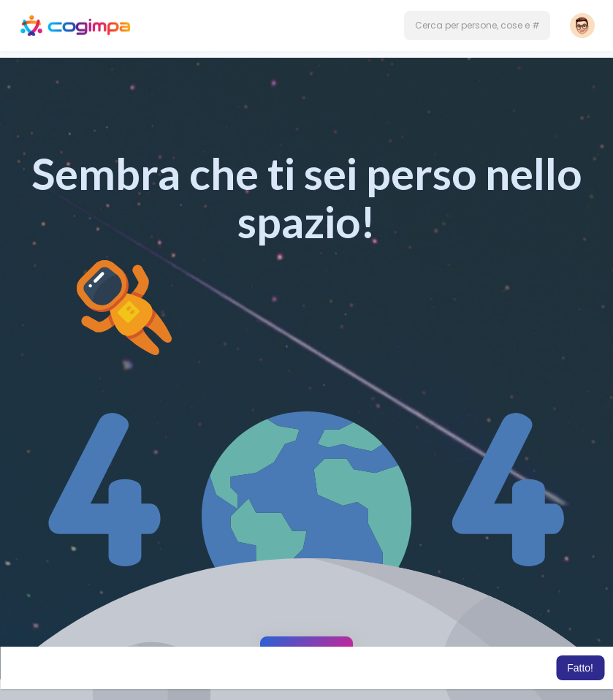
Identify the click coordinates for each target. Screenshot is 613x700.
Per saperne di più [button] (511, 668)
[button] (477, 26)
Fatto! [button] (580, 668)
